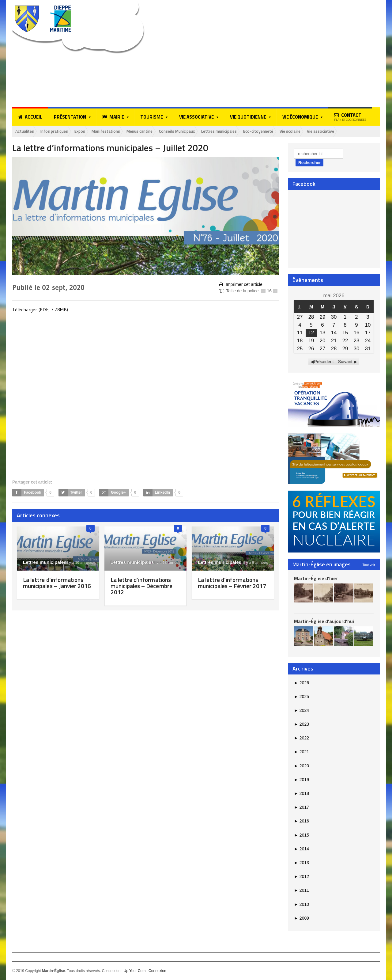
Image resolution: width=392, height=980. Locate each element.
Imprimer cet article (241, 285)
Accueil (30, 117)
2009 (302, 918)
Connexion (157, 971)
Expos (86, 131)
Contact (350, 117)
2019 (302, 780)
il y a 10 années (76, 563)
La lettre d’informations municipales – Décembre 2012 (142, 586)
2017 (302, 807)
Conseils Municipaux (193, 131)
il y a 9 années (252, 563)
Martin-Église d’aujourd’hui (324, 621)
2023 (302, 724)
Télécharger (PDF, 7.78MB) (40, 310)
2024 (302, 711)
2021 (302, 752)
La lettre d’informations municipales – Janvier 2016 (54, 586)
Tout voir (369, 565)
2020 (302, 766)
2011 (302, 891)
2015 (302, 835)
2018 (302, 794)
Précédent (324, 362)
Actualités (26, 131)
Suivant (345, 362)
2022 (302, 738)
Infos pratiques (58, 131)
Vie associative (350, 131)
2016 (302, 821)
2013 (302, 863)
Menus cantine (151, 131)
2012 (302, 877)
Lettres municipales (239, 131)
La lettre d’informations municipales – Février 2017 (229, 586)
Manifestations (115, 131)
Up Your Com (134, 971)
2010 (302, 904)
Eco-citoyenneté (282, 131)
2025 (302, 697)
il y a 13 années (164, 563)
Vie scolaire (317, 131)
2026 (302, 683)
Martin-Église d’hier (316, 578)
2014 (302, 849)
